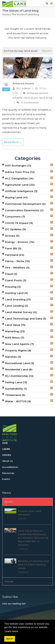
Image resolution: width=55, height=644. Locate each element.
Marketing (15, 331)
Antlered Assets (23, 84)
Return (47, 51)
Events (6, 479)
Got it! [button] (10, 639)
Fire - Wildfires (17, 268)
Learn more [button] (11, 631)
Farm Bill (13, 248)
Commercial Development (25, 204)
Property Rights (18, 351)
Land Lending (17, 306)
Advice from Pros (20, 172)
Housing (13, 287)
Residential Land (19, 370)
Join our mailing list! (14, 604)
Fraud (11, 274)
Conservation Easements (24, 210)
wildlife (17, 98)
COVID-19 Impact (19, 223)
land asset (31, 98)
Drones (12, 236)
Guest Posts (16, 280)
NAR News (15, 338)
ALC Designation (19, 178)
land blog (46, 98)
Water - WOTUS (18, 401)
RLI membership (19, 376)
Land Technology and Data (26, 319)
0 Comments (30, 102)
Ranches (13, 357)
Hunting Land (16, 293)
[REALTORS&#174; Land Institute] (14, 4)
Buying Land (16, 197)
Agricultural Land (20, 185)
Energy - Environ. (20, 242)
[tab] (27, 502)
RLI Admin (23, 88)
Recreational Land (20, 363)
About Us (7, 461)
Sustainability (16, 389)
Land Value (15, 325)
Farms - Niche (17, 261)
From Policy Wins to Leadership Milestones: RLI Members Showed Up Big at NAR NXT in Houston (33, 538)
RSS (52, 165)
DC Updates (16, 229)
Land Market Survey (21, 312)
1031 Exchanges (18, 166)
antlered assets (38, 93)
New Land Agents (20, 344)
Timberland (15, 395)
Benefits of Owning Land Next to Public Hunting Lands (33, 565)
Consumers (15, 217)
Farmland (15, 255)
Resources (8, 473)
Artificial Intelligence (21, 191)
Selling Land (16, 382)
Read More (13, 142)
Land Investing (18, 299)
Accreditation (10, 467)
